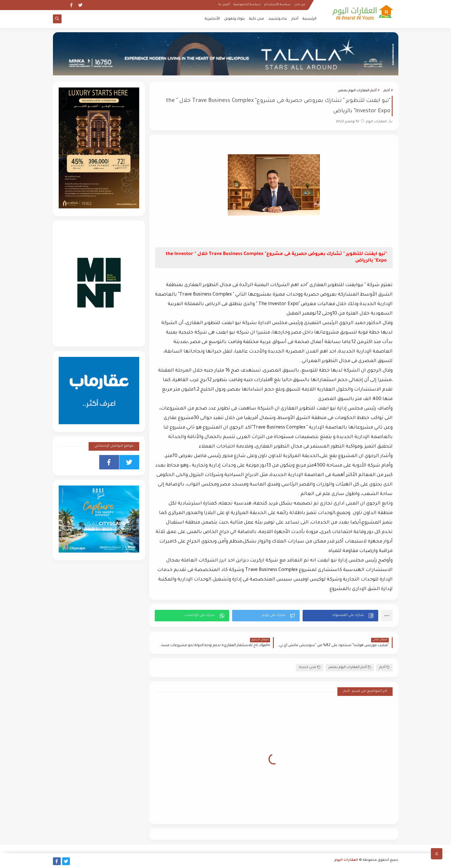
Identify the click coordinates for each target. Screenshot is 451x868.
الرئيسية (309, 19)
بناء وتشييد (278, 19)
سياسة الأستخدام (277, 5)
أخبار (295, 19)
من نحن (300, 5)
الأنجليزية (212, 19)
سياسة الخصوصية (247, 5)
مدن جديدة (310, 668)
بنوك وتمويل (234, 19)
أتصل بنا (224, 5)
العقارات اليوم (346, 860)
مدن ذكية (257, 19)
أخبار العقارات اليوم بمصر (357, 91)
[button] (340, 616)
